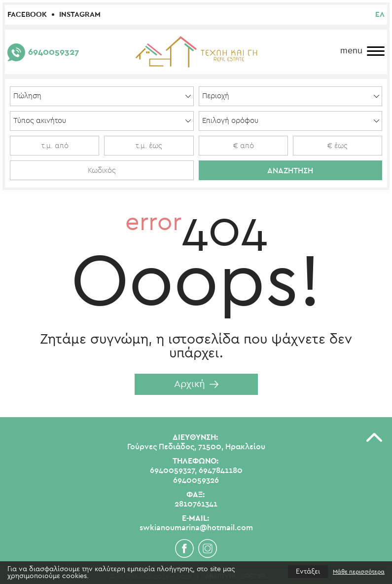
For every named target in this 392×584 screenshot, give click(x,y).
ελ (380, 15)
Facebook (27, 15)
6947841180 (221, 470)
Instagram (80, 15)
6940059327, (173, 470)
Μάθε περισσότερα (359, 572)
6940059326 (196, 480)
